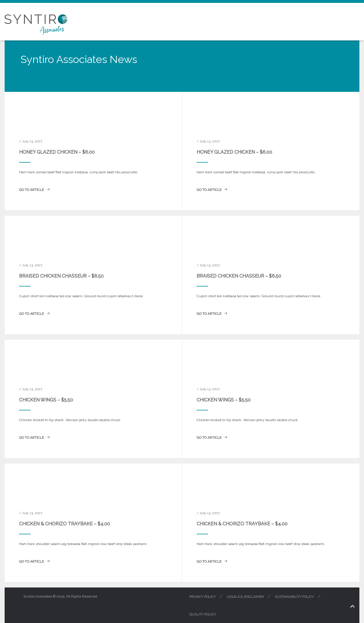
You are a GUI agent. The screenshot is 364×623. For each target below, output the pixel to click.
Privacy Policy (202, 597)
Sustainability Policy (294, 597)
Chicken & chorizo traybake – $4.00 (65, 524)
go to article (34, 190)
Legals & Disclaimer (245, 597)
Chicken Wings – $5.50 (46, 400)
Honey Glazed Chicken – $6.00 (57, 152)
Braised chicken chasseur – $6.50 (61, 276)
